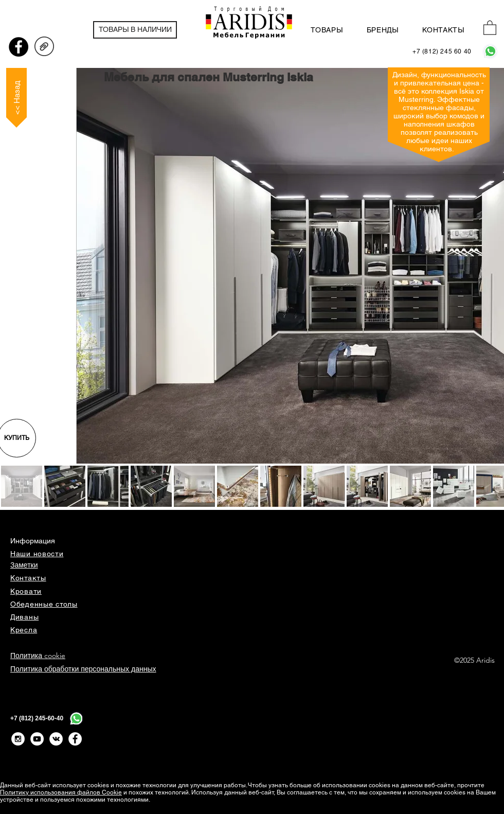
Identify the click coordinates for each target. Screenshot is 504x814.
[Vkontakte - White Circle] (56, 739)
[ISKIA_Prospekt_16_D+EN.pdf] (44, 48)
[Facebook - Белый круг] (75, 739)
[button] (490, 27)
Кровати (26, 591)
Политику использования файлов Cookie (61, 792)
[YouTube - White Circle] (37, 739)
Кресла (24, 630)
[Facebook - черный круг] (19, 47)
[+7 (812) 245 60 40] (442, 52)
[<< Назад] (16, 98)
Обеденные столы (44, 604)
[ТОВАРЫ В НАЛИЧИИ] (135, 30)
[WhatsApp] (490, 51)
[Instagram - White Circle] (18, 739)
